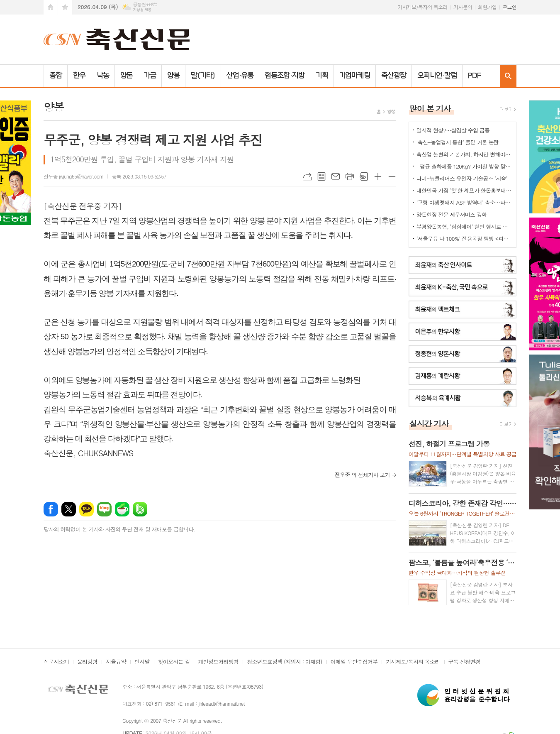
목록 (321, 176)
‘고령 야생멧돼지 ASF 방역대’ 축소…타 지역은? (464, 202)
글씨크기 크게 (378, 176)
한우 (79, 76)
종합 (56, 76)
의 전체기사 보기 (362, 475)
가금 (150, 76)
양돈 (127, 76)
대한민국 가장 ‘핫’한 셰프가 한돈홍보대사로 (464, 190)
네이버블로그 (104, 509)
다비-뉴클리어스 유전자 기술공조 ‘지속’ (462, 178)
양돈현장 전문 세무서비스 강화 (452, 214)
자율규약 (116, 662)
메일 (336, 176)
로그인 (509, 7)
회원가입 (487, 7)
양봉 (173, 76)
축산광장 (394, 76)
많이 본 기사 (430, 108)
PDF (474, 76)
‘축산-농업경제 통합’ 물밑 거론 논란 (458, 142)
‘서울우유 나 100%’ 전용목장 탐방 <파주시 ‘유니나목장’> (464, 239)
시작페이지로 (51, 7)
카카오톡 (86, 509)
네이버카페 (122, 509)
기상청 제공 (142, 10)
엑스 (69, 509)
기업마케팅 (355, 76)
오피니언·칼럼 (437, 76)
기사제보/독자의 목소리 (423, 7)
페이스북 (51, 509)
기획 (322, 76)
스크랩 (364, 176)
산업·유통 (240, 76)
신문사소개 (56, 662)
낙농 (103, 76)
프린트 (350, 176)
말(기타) (203, 76)
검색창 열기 (508, 76)
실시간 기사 (429, 423)
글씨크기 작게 (392, 176)
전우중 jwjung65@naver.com (73, 176)
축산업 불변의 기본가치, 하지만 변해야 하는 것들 (464, 154)
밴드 (140, 509)
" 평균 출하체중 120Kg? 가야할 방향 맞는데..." (464, 166)
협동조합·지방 (284, 76)
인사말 (142, 662)
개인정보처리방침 (218, 662)
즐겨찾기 (65, 7)
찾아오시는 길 (174, 662)
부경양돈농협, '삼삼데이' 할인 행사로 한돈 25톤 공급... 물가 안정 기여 (464, 226)
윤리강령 (87, 662)
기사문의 (463, 7)
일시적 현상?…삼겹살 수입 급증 (453, 130)
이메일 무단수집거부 (354, 662)
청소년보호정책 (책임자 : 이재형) (284, 662)
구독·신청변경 (464, 662)
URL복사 (307, 176)
